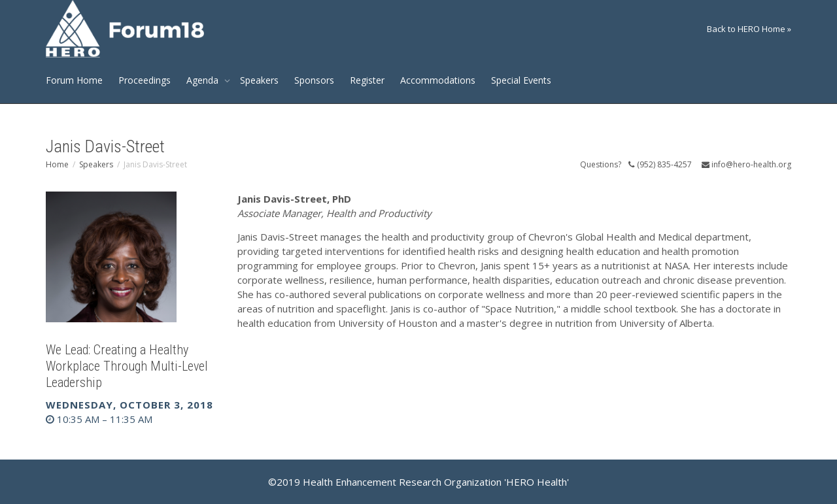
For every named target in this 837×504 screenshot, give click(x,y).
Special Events (521, 80)
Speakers (259, 80)
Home (57, 164)
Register (367, 80)
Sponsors (314, 80)
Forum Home (74, 80)
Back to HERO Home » (749, 29)
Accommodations (438, 80)
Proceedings (145, 80)
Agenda (204, 80)
